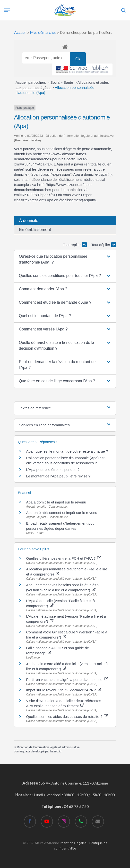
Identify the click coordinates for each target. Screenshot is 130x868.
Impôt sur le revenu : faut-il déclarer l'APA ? (64, 690)
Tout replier (75, 245)
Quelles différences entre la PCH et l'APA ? (64, 558)
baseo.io (56, 751)
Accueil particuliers (31, 82)
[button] (65, 259)
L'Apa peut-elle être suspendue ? (53, 470)
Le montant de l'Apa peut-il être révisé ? (58, 476)
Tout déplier (104, 245)
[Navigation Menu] (7, 10)
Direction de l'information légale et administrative (48, 747)
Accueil (20, 32)
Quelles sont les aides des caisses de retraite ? (67, 717)
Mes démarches (43, 32)
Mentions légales (74, 843)
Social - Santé (62, 82)
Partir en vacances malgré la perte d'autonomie (67, 680)
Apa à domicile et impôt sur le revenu (56, 502)
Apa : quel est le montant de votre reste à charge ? (67, 451)
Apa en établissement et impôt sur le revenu (62, 513)
